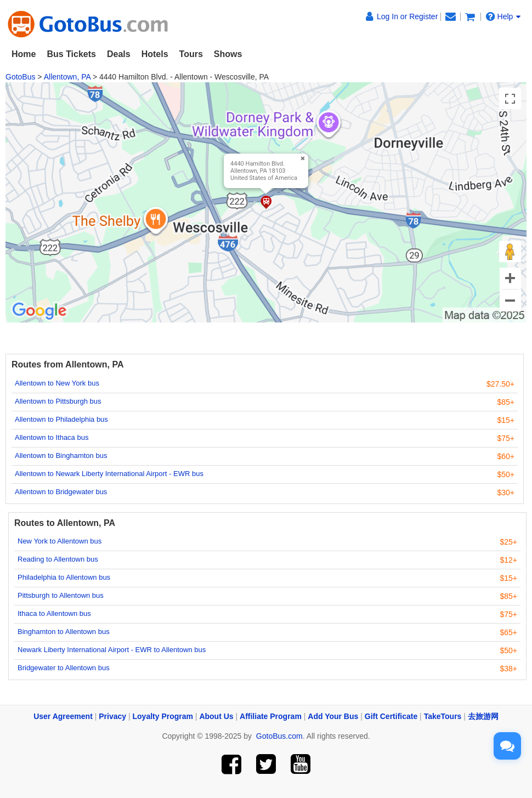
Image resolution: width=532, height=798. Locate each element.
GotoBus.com (279, 736)
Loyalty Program (163, 716)
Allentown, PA (67, 77)
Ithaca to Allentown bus (54, 613)
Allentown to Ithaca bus (52, 437)
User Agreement (63, 716)
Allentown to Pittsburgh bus (58, 401)
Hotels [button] (155, 54)
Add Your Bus (333, 716)
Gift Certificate (391, 716)
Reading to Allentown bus (58, 559)
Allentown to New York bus (57, 383)
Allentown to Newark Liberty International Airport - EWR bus (109, 474)
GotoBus (20, 77)
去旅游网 (483, 716)
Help (503, 16)
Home (24, 54)
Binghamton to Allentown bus (64, 632)
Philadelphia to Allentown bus (64, 577)
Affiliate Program (271, 716)
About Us (216, 716)
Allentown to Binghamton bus (61, 455)
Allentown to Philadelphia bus (61, 419)
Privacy (112, 716)
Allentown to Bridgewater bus (61, 492)
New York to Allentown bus (60, 541)
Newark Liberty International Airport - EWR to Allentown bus (112, 650)
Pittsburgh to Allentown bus (61, 595)
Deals (119, 54)
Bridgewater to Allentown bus (64, 668)
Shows (228, 54)
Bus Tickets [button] (71, 54)
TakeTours (443, 716)
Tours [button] (191, 54)
